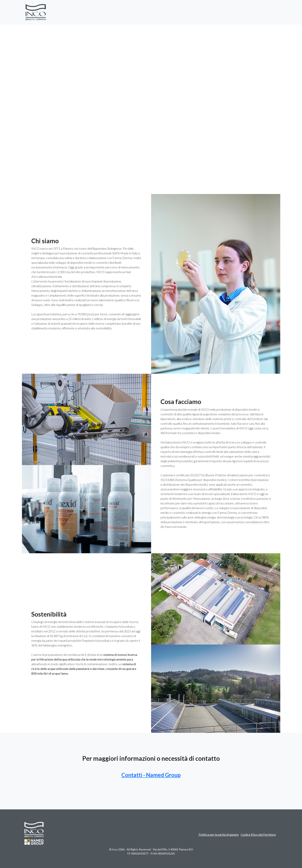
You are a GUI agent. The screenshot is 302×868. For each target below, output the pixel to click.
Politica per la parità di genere (219, 834)
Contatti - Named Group (151, 775)
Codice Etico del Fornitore (258, 834)
